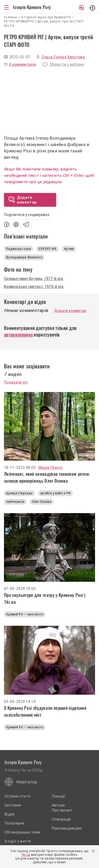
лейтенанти (15, 502)
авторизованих (18, 335)
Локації (59, 796)
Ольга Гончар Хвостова (63, 57)
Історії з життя (18, 841)
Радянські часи (18, 249)
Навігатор (27, 782)
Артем (69, 249)
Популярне (14, 823)
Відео (10, 814)
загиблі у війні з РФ (55, 493)
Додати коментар (70, 311)
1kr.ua (26, 855)
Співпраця (61, 819)
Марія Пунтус (51, 468)
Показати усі (16, 382)
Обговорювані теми (22, 832)
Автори (58, 805)
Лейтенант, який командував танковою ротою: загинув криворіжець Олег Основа (47, 477)
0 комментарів (23, 64)
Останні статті (18, 796)
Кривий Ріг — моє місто (25, 614)
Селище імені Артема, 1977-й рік (34, 279)
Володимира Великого (24, 257)
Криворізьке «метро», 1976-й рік (34, 287)
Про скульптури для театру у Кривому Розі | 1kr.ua (45, 598)
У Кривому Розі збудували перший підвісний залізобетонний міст (45, 711)
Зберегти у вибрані (67, 64)
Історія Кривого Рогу (32, 7)
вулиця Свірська (19, 493)
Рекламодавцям (67, 828)
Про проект (62, 810)
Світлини (13, 805)
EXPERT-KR (48, 249)
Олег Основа (42, 502)
